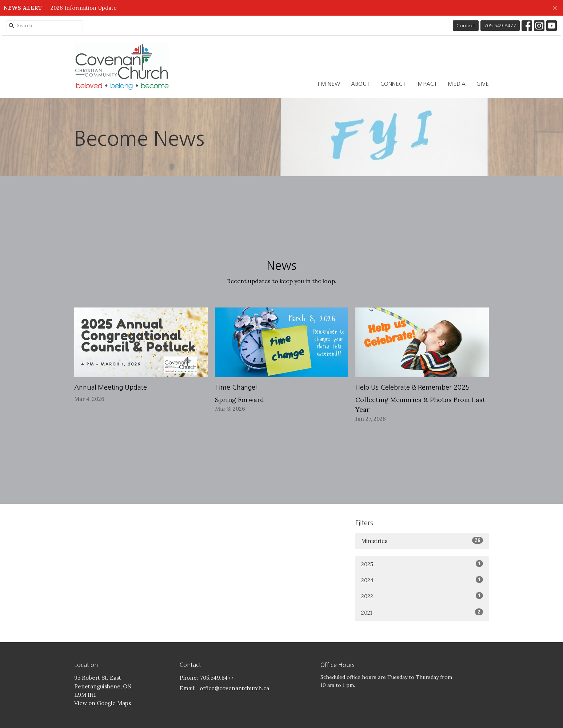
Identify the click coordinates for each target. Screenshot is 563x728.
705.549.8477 (500, 26)
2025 (422, 564)
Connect (393, 84)
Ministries (422, 541)
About (360, 84)
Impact (427, 84)
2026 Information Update (84, 8)
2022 (422, 596)
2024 (422, 580)
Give (483, 84)
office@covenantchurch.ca (234, 688)
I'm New (329, 84)
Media (457, 84)
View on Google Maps (103, 703)
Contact (466, 26)
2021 (422, 612)
